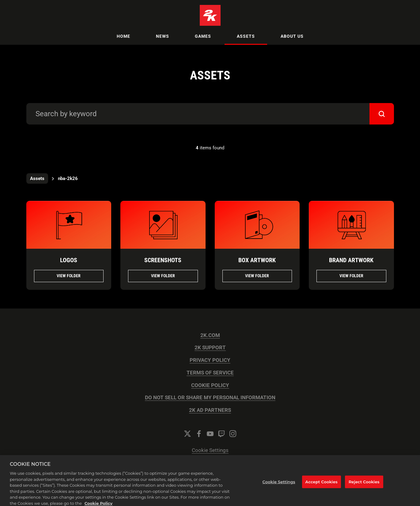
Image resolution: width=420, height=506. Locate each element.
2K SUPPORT (210, 348)
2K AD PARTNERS (210, 410)
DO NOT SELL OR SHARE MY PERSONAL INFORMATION (210, 398)
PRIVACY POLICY (210, 360)
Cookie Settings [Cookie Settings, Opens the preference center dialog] (279, 487)
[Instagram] (233, 434)
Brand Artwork (351, 260)
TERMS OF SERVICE (210, 373)
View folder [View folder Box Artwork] (257, 276)
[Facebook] (199, 434)
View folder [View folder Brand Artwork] (351, 276)
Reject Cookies (364, 487)
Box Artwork (257, 260)
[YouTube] (210, 434)
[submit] (382, 114)
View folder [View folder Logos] (69, 276)
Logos (69, 260)
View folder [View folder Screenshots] (163, 276)
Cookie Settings (210, 450)
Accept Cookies (322, 487)
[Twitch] (221, 434)
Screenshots (163, 260)
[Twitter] (187, 434)
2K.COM (210, 335)
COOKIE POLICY (210, 385)
